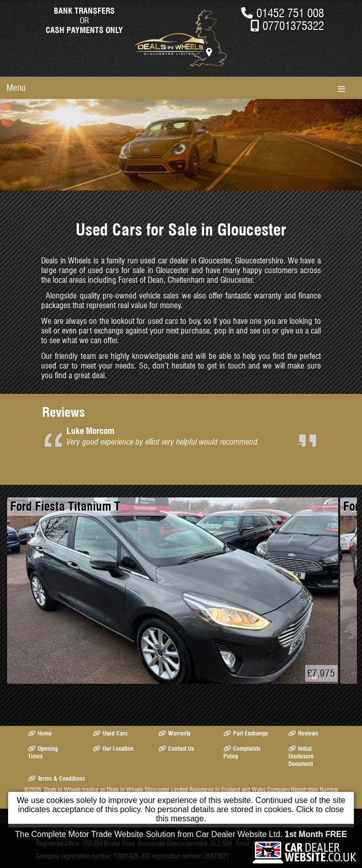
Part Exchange (246, 733)
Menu (16, 88)
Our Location (113, 748)
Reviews (303, 733)
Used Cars (110, 733)
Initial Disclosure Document (301, 756)
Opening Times (43, 752)
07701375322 (293, 26)
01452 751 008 (290, 13)
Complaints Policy (242, 752)
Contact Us (176, 748)
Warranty (174, 733)
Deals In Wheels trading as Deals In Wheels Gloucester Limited (116, 790)
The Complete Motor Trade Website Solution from (181, 834)
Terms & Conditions (56, 778)
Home (40, 733)
